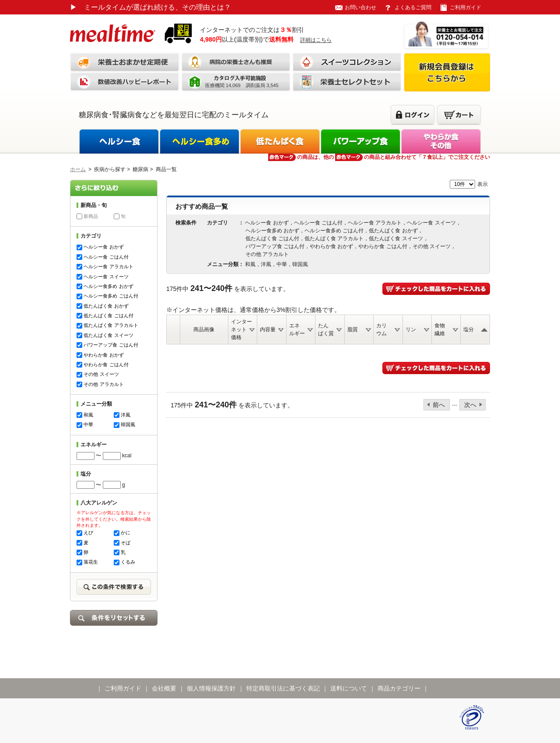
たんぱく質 (326, 329)
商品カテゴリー (399, 688)
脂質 (353, 329)
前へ (439, 405)
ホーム (78, 169)
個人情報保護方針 (211, 688)
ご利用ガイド (465, 7)
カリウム (381, 329)
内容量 (268, 329)
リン (411, 329)
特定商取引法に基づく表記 (283, 688)
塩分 (469, 329)
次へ (470, 405)
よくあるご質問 (413, 7)
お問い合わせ (360, 7)
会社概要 (164, 688)
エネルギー (297, 329)
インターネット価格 (241, 329)
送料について (349, 688)
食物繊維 (440, 329)
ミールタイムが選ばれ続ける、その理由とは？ (150, 7)
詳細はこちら (316, 40)
